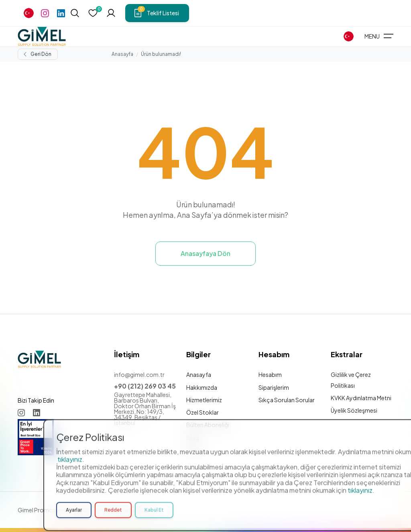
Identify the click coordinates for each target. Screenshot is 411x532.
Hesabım (270, 374)
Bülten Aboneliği (208, 425)
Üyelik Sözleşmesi (354, 410)
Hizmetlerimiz (204, 400)
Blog (193, 438)
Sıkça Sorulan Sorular (287, 400)
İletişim (196, 450)
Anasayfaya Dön (205, 253)
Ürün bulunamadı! (161, 54)
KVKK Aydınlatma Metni (361, 398)
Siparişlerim (274, 387)
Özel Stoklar (202, 412)
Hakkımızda (202, 387)
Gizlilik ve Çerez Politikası (351, 380)
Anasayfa (122, 54)
